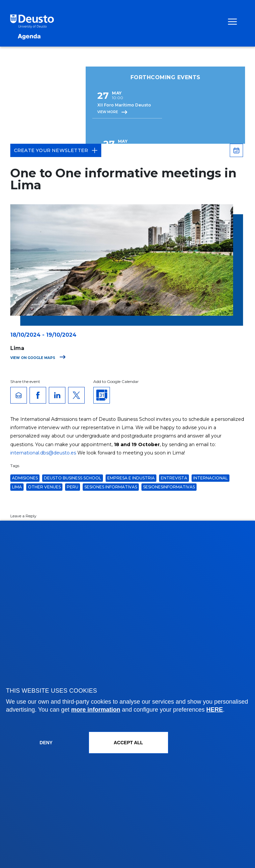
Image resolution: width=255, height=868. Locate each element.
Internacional (211, 478)
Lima (17, 487)
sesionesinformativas (169, 487)
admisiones (25, 478)
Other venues (44, 487)
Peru (73, 487)
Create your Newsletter (56, 150)
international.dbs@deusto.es (43, 453)
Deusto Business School (73, 478)
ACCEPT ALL (128, 743)
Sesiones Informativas (111, 487)
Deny (46, 743)
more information (96, 710)
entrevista (174, 478)
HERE (214, 710)
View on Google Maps (38, 358)
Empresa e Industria (131, 478)
